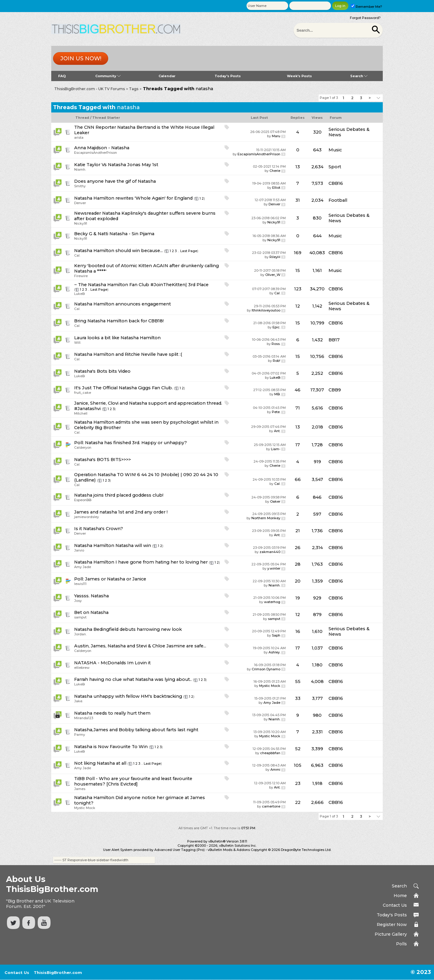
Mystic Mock (270, 686)
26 (298, 548)
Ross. (276, 344)
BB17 (334, 340)
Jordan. (80, 634)
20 (298, 581)
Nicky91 (81, 223)
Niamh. (80, 169)
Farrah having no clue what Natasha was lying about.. (133, 679)
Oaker (275, 501)
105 (298, 765)
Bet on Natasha (91, 612)
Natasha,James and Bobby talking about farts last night (136, 730)
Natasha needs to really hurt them (112, 713)
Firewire (81, 276)
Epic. (276, 327)
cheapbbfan (270, 753)
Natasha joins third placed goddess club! (119, 495)
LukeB (79, 294)
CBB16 (336, 183)
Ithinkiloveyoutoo (266, 310)
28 (298, 564)
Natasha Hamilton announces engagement (123, 304)
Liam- (276, 449)
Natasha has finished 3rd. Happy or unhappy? (136, 443)
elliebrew (82, 668)
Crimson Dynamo (266, 669)
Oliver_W (273, 275)
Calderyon (83, 447)
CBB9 (335, 390)
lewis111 (80, 584)
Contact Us (395, 905)
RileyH (275, 257)
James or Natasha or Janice (116, 579)
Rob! (277, 361)
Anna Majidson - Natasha (102, 148)
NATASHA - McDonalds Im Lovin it (112, 663)
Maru (276, 136)
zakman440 (270, 552)
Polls (401, 944)
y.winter (274, 568)
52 (298, 749)
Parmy (80, 735)
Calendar (167, 76)
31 (298, 200)
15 (298, 270)
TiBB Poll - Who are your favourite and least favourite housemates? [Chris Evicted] (133, 781)
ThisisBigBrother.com (58, 972)
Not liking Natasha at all (100, 763)
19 (298, 598)
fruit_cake (83, 393)
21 (298, 531)
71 (298, 408)
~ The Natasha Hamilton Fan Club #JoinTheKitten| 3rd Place (141, 285)
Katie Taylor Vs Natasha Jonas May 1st (116, 165)
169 (298, 253)
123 (298, 289)
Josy (78, 601)
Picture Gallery (391, 934)
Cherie (275, 171)
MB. (277, 394)
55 (298, 681)
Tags (134, 89)
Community (108, 76)
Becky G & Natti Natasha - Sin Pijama (114, 234)
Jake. (79, 701)
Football (338, 200)
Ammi (275, 770)
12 (298, 306)
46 (298, 390)
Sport (335, 167)
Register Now (392, 925)
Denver (80, 203)
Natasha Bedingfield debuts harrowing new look (128, 629)
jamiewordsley (86, 517)
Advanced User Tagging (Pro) (179, 850)
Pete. (276, 412)
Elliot (276, 188)
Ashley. (274, 652)
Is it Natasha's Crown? (99, 529)
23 (298, 783)
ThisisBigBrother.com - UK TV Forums (90, 89)
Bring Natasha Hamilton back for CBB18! (119, 321)
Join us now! (81, 58)
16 (298, 631)
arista (79, 138)
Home (400, 896)
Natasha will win (133, 545)
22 (298, 802)
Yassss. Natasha (91, 596)
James (80, 789)
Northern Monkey (266, 518)
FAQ (62, 76)
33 (298, 698)
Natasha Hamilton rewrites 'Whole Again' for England (133, 198)
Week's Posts (299, 76)
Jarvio (79, 550)
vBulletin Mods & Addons (229, 850)
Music (335, 150)
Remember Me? (366, 7)
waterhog (272, 602)
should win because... (139, 251)
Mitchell (81, 413)
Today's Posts (228, 76)
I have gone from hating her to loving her (162, 562)
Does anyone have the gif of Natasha (115, 181)
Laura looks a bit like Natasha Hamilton (117, 338)
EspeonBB (83, 500)
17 (298, 445)
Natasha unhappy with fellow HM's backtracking (128, 696)
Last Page (189, 251)
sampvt (80, 617)
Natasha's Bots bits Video (102, 371)
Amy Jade (83, 567)
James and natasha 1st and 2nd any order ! (121, 512)
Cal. (77, 255)
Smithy (80, 186)
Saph (276, 635)
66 (298, 479)
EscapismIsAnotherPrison (96, 153)
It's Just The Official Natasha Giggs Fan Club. (123, 388)
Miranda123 (84, 718)
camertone (271, 806)
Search (359, 76)
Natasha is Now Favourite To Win (111, 747)
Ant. (277, 431)
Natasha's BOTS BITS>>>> (102, 460)
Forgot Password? (365, 18)
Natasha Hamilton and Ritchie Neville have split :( (128, 354)
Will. (78, 343)
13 (298, 167)
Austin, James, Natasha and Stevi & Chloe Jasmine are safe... (140, 646)
